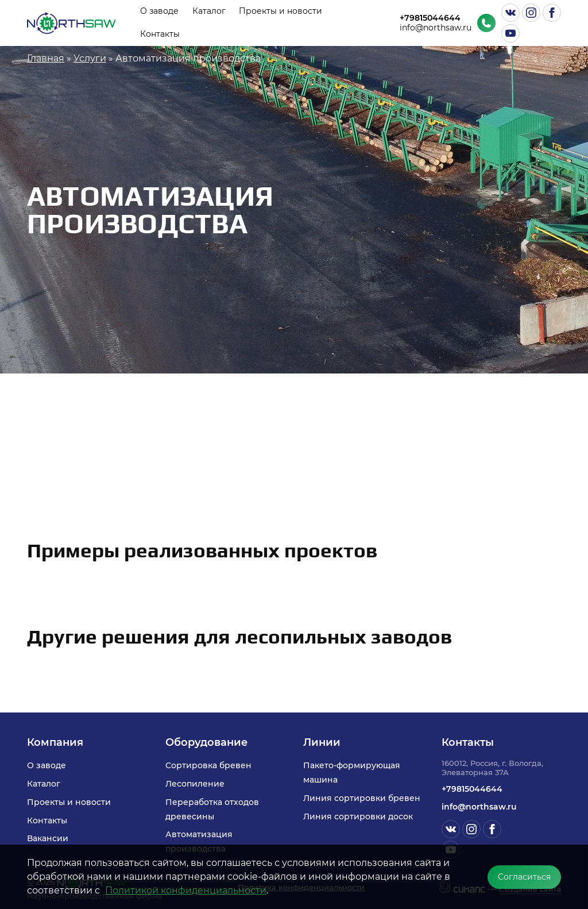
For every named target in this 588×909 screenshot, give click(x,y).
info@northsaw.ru (436, 28)
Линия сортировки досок (358, 816)
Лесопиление (195, 784)
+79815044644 (430, 18)
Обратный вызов (486, 23)
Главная (46, 58)
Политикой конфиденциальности (186, 890)
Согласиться (524, 877)
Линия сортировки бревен (362, 798)
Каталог (209, 11)
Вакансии (48, 838)
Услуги (90, 58)
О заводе (159, 11)
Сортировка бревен (208, 765)
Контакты (160, 34)
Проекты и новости (281, 11)
